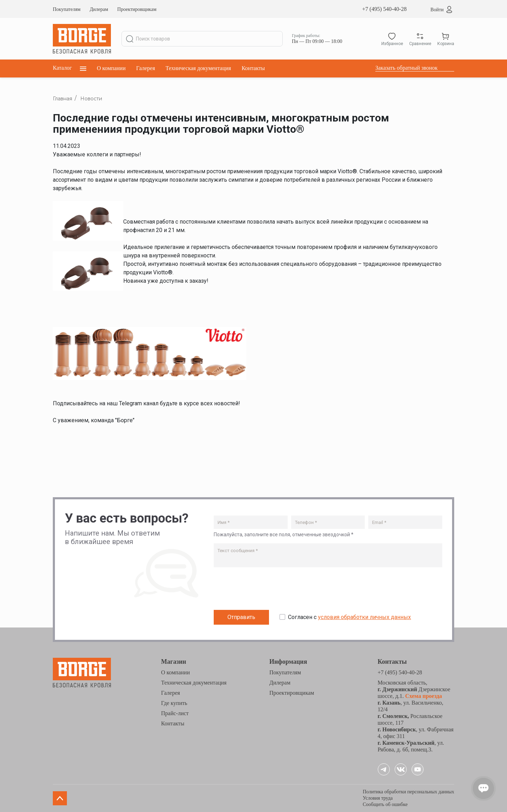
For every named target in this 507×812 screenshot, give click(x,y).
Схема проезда (423, 696)
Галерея (146, 68)
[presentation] (267, 590)
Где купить (174, 703)
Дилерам (99, 9)
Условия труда (378, 798)
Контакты (253, 68)
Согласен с (349, 617)
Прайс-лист (175, 713)
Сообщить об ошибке (385, 804)
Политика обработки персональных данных (408, 792)
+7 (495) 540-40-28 (384, 9)
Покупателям (67, 9)
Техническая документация (198, 68)
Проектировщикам (137, 9)
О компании (111, 68)
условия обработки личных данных (364, 617)
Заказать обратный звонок (406, 68)
